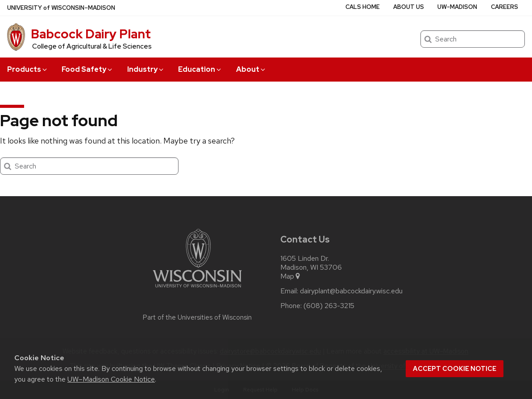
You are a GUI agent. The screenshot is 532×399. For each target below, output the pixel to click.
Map (291, 276)
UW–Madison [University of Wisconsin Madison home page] (61, 8)
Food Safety (87, 69)
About (251, 69)
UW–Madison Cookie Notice (111, 379)
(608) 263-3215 (329, 306)
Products (28, 69)
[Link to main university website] (197, 289)
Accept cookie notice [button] (455, 369)
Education (200, 69)
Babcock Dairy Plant (91, 34)
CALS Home (363, 7)
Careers (505, 7)
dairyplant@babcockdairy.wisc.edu (351, 291)
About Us (409, 7)
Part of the (197, 317)
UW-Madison (457, 7)
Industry (146, 69)
